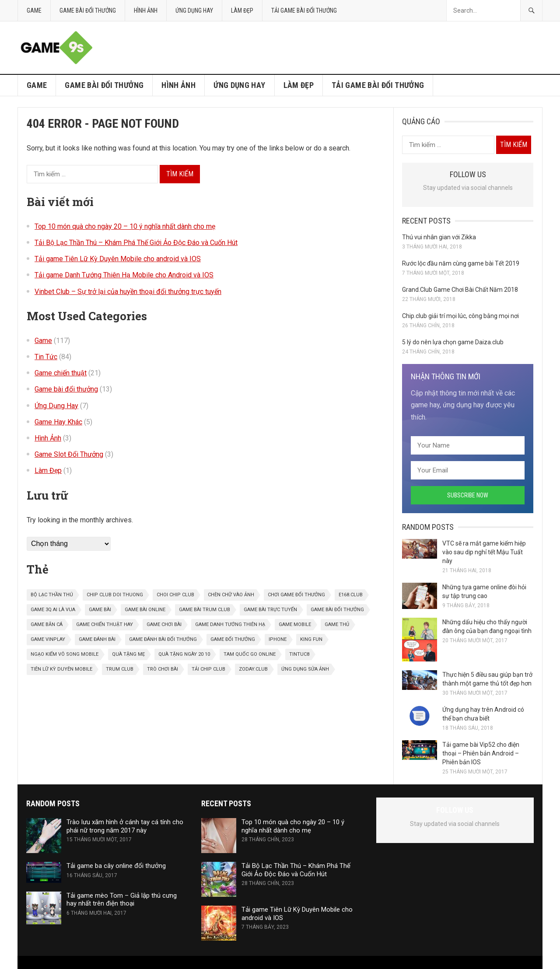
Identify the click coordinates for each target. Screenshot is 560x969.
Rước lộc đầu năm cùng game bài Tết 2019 (461, 263)
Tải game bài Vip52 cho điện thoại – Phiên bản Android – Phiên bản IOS (481, 753)
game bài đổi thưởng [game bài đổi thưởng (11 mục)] (337, 610)
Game (34, 10)
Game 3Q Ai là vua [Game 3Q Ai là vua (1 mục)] (53, 610)
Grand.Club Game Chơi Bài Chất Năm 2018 (460, 290)
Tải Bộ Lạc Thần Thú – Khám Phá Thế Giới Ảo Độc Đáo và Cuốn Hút (136, 243)
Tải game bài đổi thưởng (304, 10)
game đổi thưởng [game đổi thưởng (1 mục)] (233, 639)
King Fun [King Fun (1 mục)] (311, 639)
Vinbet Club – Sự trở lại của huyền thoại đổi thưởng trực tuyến (128, 292)
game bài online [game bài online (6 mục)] (145, 610)
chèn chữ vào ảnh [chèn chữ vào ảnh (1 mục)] (231, 595)
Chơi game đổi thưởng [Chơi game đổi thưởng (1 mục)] (296, 595)
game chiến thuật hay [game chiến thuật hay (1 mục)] (105, 624)
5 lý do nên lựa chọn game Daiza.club (453, 342)
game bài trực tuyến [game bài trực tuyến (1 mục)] (270, 610)
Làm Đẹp (242, 10)
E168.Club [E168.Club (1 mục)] (351, 595)
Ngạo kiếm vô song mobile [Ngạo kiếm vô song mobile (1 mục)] (65, 654)
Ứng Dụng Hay (194, 10)
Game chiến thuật (61, 373)
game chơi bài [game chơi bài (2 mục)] (164, 624)
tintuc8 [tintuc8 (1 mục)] (299, 654)
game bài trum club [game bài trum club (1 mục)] (205, 610)
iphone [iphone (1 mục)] (278, 639)
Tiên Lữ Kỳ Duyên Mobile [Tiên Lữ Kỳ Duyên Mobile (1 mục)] (61, 669)
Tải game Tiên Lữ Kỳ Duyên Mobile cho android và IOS (118, 259)
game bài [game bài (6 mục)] (100, 610)
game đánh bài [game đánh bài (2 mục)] (97, 639)
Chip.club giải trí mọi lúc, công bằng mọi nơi (460, 316)
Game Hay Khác (58, 422)
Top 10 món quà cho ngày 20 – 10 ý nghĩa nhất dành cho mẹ (125, 226)
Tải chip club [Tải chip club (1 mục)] (208, 669)
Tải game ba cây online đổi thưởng (116, 866)
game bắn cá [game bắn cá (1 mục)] (47, 624)
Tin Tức (46, 357)
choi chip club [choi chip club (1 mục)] (175, 595)
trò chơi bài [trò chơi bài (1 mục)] (163, 669)
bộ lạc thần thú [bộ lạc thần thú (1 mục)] (52, 595)
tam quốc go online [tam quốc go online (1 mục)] (250, 654)
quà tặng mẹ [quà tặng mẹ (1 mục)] (128, 654)
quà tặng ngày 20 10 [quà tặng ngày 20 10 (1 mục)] (184, 654)
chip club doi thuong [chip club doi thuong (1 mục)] (115, 595)
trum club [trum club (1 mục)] (120, 669)
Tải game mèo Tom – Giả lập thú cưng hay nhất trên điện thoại (122, 900)
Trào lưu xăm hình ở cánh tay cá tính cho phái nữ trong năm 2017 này (125, 826)
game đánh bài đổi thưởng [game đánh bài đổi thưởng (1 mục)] (163, 639)
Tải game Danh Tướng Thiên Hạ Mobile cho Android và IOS (124, 275)
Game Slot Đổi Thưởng (69, 454)
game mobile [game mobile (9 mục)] (295, 624)
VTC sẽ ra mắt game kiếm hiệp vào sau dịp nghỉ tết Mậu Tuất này (484, 552)
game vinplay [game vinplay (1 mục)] (48, 639)
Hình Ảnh (146, 10)
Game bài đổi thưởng (88, 10)
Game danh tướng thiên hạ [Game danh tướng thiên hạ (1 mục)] (230, 624)
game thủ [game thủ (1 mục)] (337, 624)
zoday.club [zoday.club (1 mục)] (253, 669)
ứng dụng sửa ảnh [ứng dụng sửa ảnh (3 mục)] (305, 669)
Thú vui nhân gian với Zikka (439, 237)
